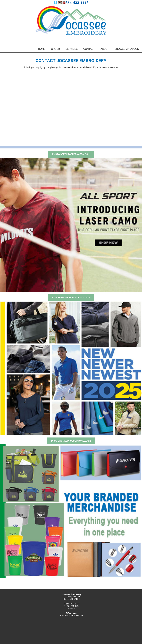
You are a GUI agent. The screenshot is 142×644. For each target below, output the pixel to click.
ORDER (56, 49)
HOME (42, 49)
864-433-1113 (77, 3)
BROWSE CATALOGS (127, 49)
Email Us (72, 609)
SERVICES (72, 49)
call (83, 67)
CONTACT (89, 49)
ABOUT (105, 49)
